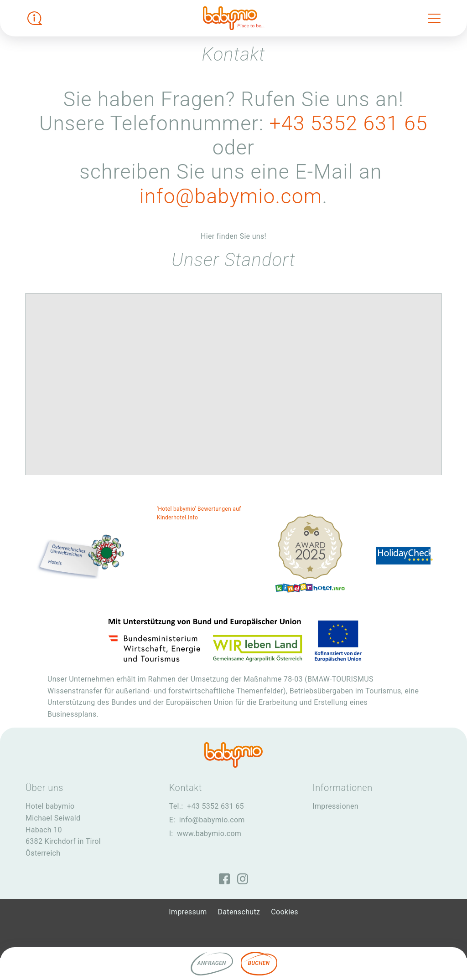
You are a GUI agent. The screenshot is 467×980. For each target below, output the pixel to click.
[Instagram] (243, 879)
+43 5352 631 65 (348, 123)
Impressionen (335, 806)
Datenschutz (239, 912)
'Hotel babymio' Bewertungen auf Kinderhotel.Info (199, 513)
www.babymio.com (209, 834)
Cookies (285, 912)
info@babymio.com (231, 196)
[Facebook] (224, 879)
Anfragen (212, 963)
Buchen (259, 963)
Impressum (188, 912)
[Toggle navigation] (434, 18)
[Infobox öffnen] (35, 18)
